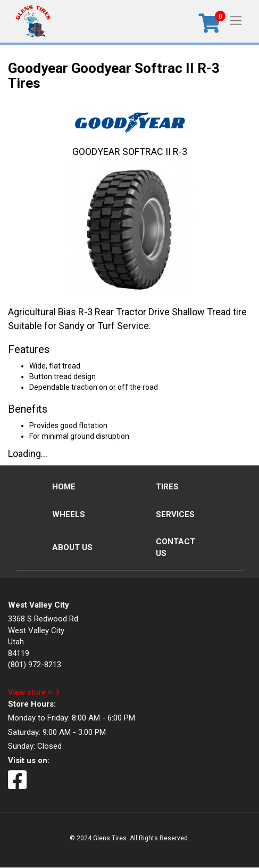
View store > (30, 692)
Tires (167, 487)
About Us (72, 547)
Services (175, 514)
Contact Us (176, 547)
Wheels (69, 514)
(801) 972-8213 (35, 665)
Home (64, 487)
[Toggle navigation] (236, 20)
